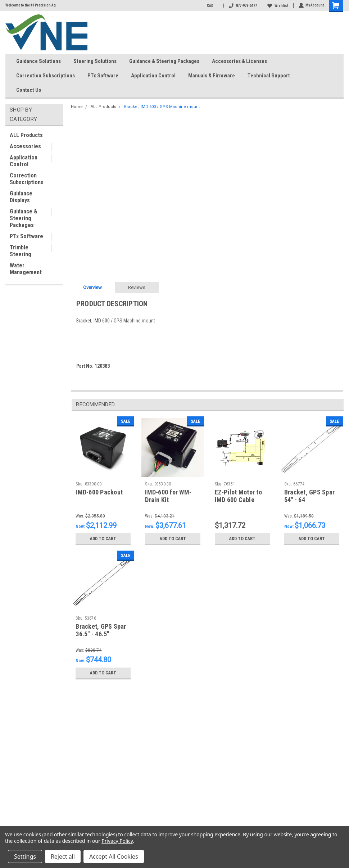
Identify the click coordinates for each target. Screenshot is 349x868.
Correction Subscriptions (46, 76)
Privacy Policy (117, 841)
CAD (212, 6)
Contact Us (31, 90)
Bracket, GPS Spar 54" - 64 (309, 496)
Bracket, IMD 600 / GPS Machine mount (162, 107)
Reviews (137, 287)
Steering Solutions (95, 61)
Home (77, 107)
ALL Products (26, 135)
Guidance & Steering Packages (164, 61)
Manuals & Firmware (212, 76)
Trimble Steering (21, 251)
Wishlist (277, 6)
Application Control (153, 76)
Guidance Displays (21, 197)
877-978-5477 (243, 6)
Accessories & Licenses (239, 61)
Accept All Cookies (114, 856)
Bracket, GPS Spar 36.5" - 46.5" (101, 630)
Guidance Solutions (38, 61)
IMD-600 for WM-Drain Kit (168, 496)
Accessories (25, 146)
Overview (92, 287)
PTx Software (103, 76)
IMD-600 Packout (99, 492)
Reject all (63, 856)
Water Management (26, 269)
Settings (25, 856)
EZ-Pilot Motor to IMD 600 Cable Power (238, 500)
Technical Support (269, 76)
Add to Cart (103, 539)
